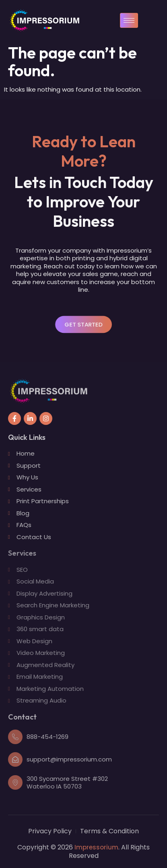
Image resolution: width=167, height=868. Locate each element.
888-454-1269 (47, 737)
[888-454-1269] (15, 737)
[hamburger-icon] (129, 20)
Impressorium (96, 847)
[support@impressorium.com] (15, 759)
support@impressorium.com (69, 759)
